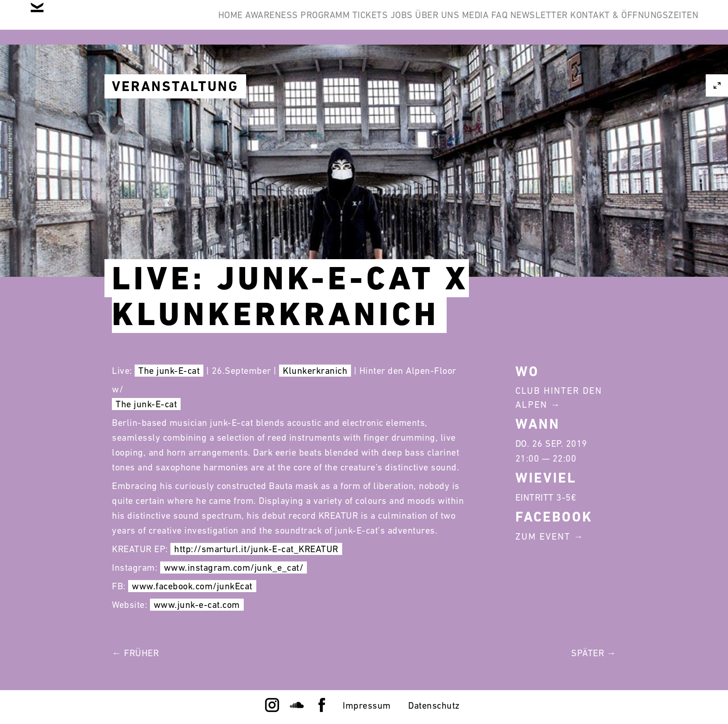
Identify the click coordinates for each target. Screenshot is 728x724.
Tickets (274, 22)
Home (89, 22)
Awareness (145, 22)
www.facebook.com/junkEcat (192, 586)
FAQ (462, 22)
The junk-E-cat (169, 371)
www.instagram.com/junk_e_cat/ (234, 567)
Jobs (320, 22)
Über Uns (370, 22)
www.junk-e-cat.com (197, 605)
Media (423, 22)
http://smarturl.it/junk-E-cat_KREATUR (256, 549)
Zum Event (543, 536)
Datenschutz (434, 705)
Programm (214, 22)
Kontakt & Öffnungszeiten (627, 22)
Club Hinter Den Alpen (559, 398)
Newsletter (517, 22)
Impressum (367, 705)
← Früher (135, 653)
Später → (594, 653)
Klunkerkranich (315, 371)
